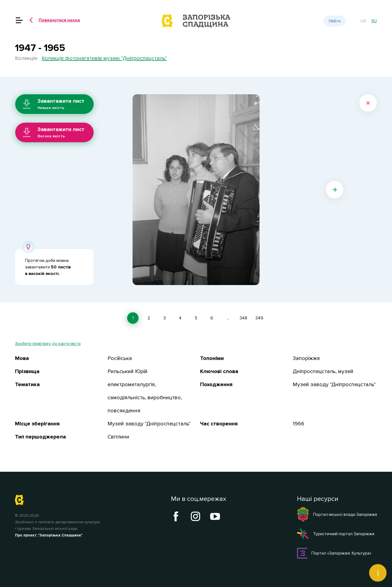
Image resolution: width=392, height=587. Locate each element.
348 (243, 318)
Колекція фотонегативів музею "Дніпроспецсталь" (104, 58)
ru (374, 21)
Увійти (335, 21)
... (228, 318)
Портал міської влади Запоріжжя (337, 515)
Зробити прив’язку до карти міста (48, 344)
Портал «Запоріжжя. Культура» (334, 553)
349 (259, 318)
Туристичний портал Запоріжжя (336, 534)
